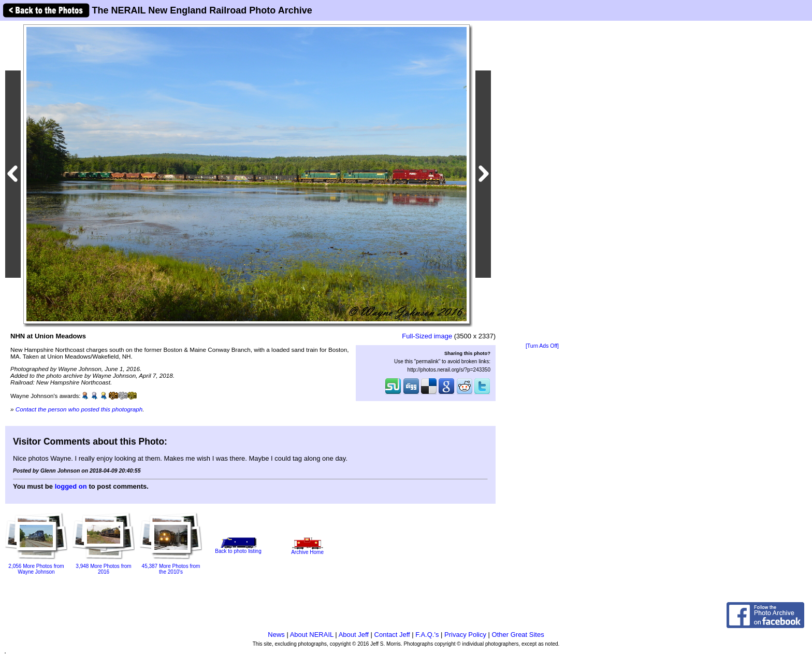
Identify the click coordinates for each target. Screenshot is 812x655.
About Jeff (354, 635)
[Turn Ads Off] (542, 346)
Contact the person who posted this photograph (79, 409)
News (276, 635)
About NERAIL (312, 635)
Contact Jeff (392, 635)
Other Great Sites (518, 635)
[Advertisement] (542, 182)
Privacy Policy (465, 635)
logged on (71, 486)
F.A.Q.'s (427, 635)
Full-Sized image (427, 336)
